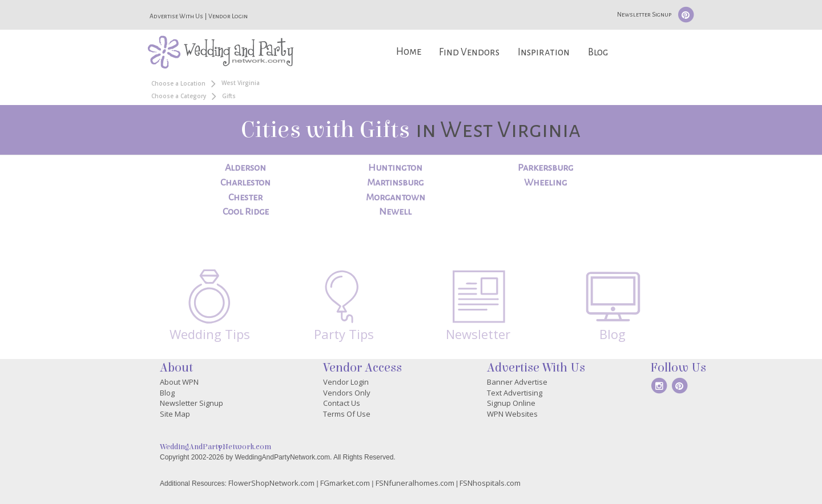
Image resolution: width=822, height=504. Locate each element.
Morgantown (396, 197)
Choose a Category (179, 96)
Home (409, 52)
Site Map (175, 414)
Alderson (245, 168)
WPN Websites (512, 414)
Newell (395, 212)
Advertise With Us (176, 16)
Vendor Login (228, 16)
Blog (598, 52)
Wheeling (545, 183)
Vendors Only (347, 393)
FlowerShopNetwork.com (271, 483)
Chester (245, 197)
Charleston (245, 183)
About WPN (179, 382)
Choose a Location (178, 83)
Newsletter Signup (644, 14)
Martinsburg (395, 183)
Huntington (395, 168)
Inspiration (544, 52)
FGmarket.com (345, 483)
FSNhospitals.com (490, 483)
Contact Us (342, 403)
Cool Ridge (246, 212)
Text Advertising (515, 393)
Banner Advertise (517, 382)
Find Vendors (469, 52)
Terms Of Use (347, 414)
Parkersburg (545, 168)
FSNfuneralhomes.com (415, 483)
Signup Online (511, 403)
